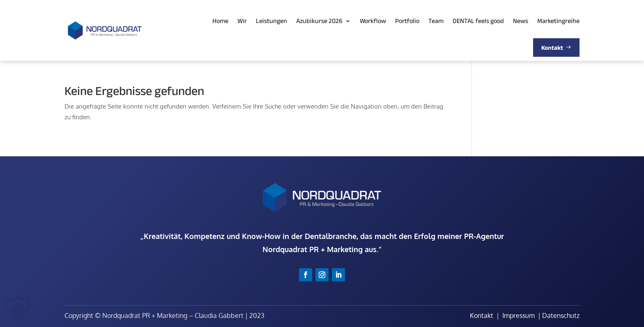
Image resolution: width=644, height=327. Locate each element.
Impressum (519, 315)
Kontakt (482, 315)
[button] (18, 309)
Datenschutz (561, 315)
